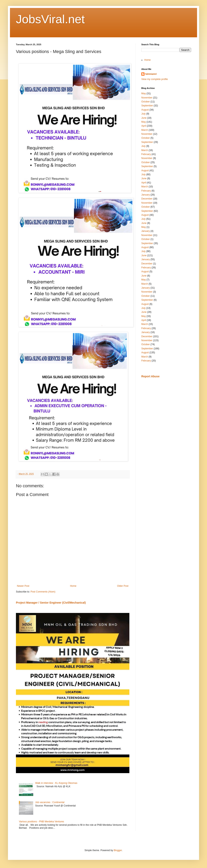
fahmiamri (151, 74)
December (147, 199)
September (147, 106)
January (146, 195)
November (147, 98)
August (145, 110)
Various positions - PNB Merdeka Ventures (41, 822)
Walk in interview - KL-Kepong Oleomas (56, 783)
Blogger (118, 850)
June (144, 118)
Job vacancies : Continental (50, 802)
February (146, 154)
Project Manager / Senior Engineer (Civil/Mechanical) (51, 603)
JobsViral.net (50, 19)
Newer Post (23, 586)
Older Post (123, 586)
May (144, 93)
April (144, 126)
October (146, 102)
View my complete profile (155, 79)
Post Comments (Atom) (43, 592)
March (145, 130)
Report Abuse (150, 376)
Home (73, 586)
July (143, 114)
